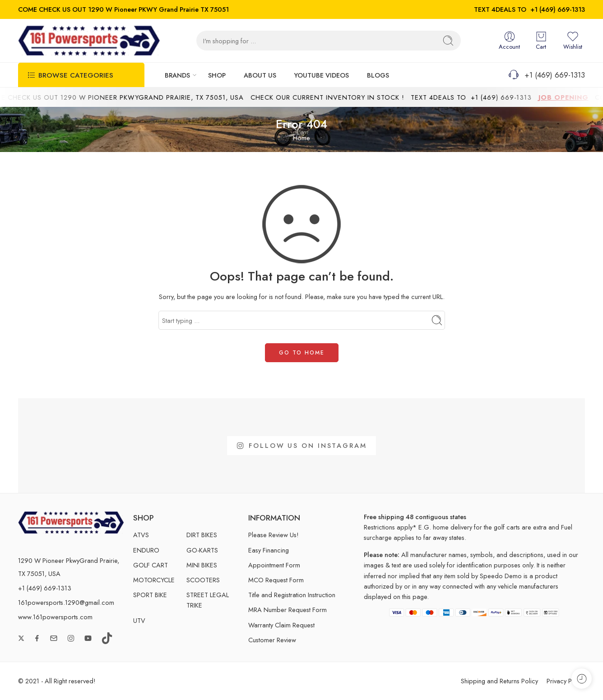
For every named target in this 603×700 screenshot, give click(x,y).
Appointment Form (274, 565)
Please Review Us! (274, 535)
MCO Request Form (276, 580)
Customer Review (272, 640)
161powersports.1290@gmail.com (66, 602)
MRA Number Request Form (288, 610)
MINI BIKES (202, 565)
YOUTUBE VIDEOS (322, 75)
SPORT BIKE (150, 595)
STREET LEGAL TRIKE (208, 600)
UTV (139, 620)
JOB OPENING (572, 97)
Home (301, 138)
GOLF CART (151, 565)
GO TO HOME (302, 353)
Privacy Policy (566, 681)
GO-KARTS (202, 550)
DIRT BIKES (202, 535)
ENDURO (146, 550)
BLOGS (378, 75)
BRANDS (177, 75)
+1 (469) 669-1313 (558, 9)
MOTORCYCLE (154, 580)
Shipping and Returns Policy (499, 681)
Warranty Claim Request (281, 625)
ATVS (141, 535)
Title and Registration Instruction (292, 595)
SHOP (217, 75)
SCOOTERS (203, 580)
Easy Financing (269, 550)
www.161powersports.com (55, 617)
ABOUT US (260, 75)
